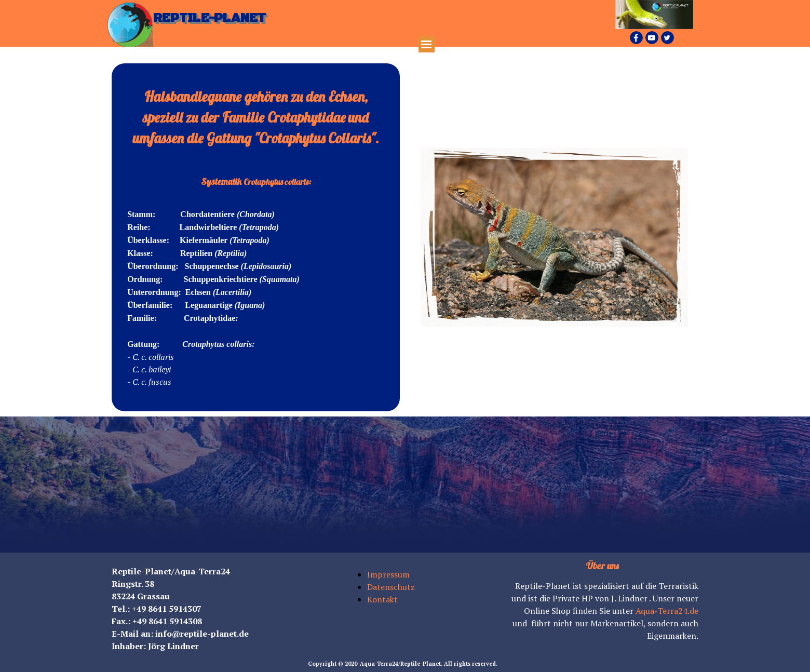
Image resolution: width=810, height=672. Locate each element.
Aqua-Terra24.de (667, 611)
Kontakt (382, 599)
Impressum (388, 574)
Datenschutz (391, 587)
